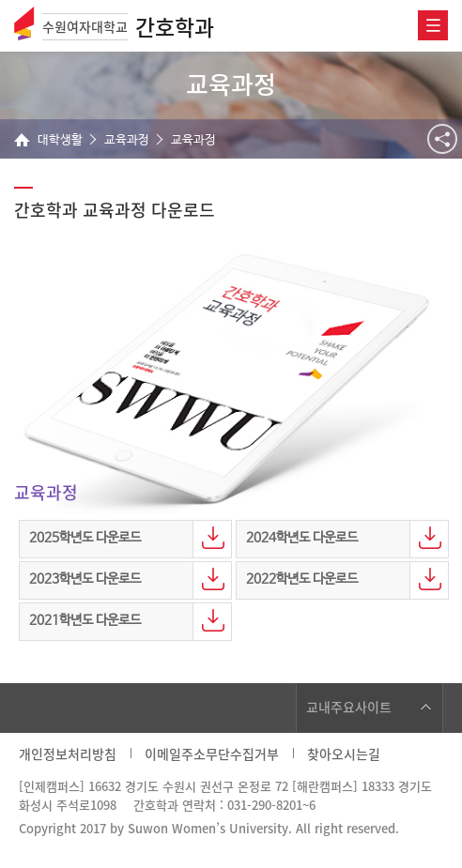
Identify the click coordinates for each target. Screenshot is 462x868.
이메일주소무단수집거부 (212, 754)
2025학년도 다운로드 (85, 538)
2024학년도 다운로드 (302, 538)
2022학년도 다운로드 (302, 579)
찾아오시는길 (344, 754)
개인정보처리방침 (68, 754)
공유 (442, 139)
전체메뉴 (433, 25)
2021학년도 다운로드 (85, 620)
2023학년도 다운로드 (85, 579)
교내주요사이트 (349, 707)
